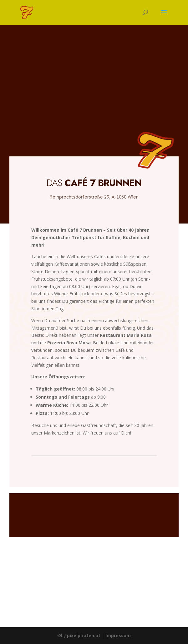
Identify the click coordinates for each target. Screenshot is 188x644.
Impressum (118, 635)
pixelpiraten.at (84, 635)
